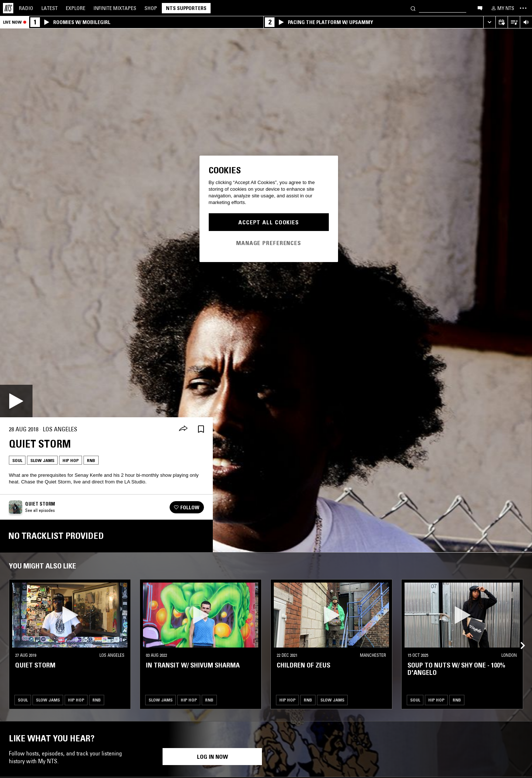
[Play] (16, 401)
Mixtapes (115, 8)
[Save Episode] (201, 429)
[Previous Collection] (518, 637)
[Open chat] (480, 8)
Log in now (212, 757)
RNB (91, 460)
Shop (151, 8)
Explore (76, 8)
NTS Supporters (186, 8)
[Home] (8, 8)
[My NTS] (502, 8)
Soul (17, 460)
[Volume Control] (526, 22)
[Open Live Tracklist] (514, 22)
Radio (26, 8)
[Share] (183, 429)
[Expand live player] (489, 22)
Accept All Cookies (269, 222)
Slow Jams (42, 460)
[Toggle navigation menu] (523, 8)
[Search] (413, 8)
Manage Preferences (269, 243)
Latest (50, 8)
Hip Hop (71, 460)
